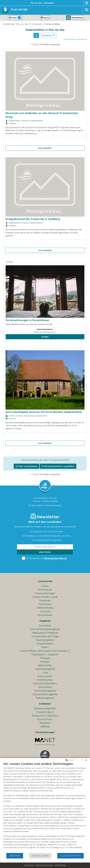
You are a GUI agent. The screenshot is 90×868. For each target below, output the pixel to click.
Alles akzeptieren (70, 856)
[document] (45, 807)
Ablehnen (15, 856)
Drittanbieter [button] (61, 865)
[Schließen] (86, 760)
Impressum (29, 865)
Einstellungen (40, 856)
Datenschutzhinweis (44, 865)
